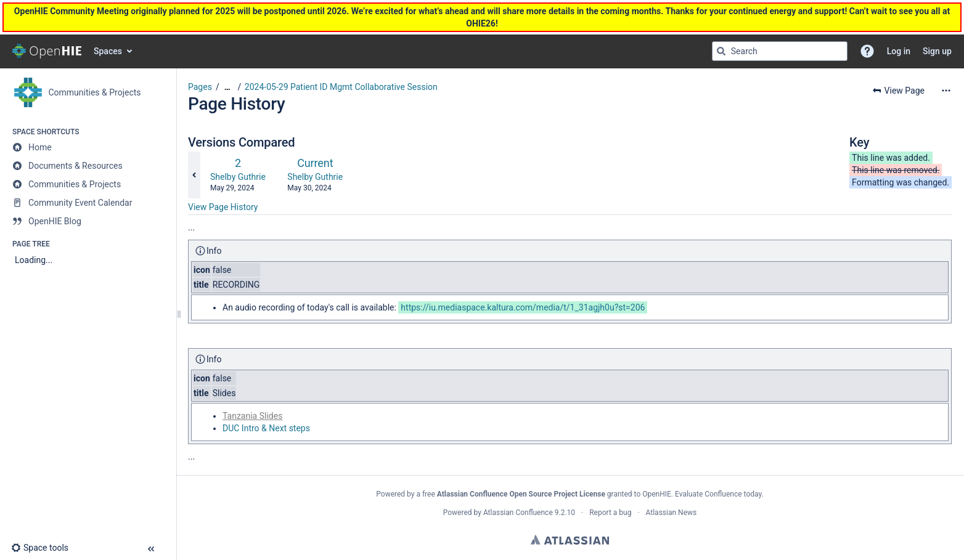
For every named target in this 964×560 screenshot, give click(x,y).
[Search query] (780, 51)
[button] (867, 51)
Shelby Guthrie (238, 177)
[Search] (721, 51)
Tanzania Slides (252, 416)
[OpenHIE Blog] (88, 221)
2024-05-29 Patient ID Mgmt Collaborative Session (341, 87)
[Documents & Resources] (88, 166)
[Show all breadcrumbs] (227, 87)
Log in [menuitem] (899, 51)
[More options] (946, 91)
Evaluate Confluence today (718, 494)
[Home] (88, 147)
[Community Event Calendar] (88, 203)
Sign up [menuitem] (937, 51)
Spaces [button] (108, 51)
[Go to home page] (47, 51)
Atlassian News (672, 513)
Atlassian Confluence (518, 513)
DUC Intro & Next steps (266, 428)
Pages (200, 87)
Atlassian (570, 540)
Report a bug (610, 513)
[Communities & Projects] (88, 184)
